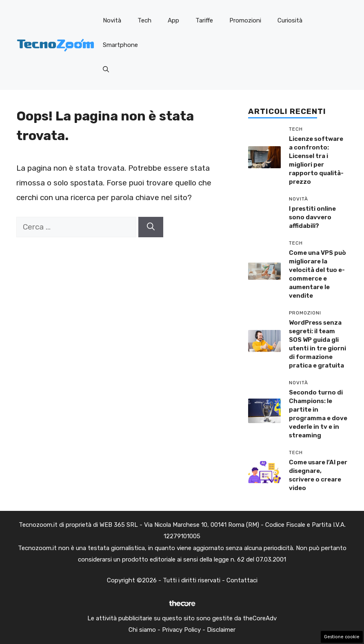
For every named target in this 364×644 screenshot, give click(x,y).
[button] (106, 69)
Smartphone (120, 45)
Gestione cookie (342, 637)
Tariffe (204, 20)
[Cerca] (151, 227)
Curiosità (290, 20)
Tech (144, 20)
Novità (112, 20)
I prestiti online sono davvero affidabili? (312, 217)
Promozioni (245, 20)
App (173, 20)
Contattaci (242, 580)
